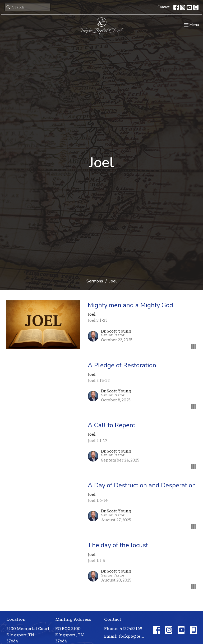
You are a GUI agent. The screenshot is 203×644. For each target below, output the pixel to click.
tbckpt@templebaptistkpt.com (133, 636)
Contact (163, 7)
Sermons (95, 281)
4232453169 (131, 629)
